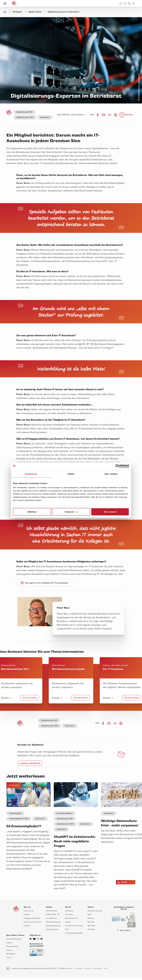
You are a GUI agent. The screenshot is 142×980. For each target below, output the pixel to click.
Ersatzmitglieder (15, 813)
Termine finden (30, 698)
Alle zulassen (110, 512)
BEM (89, 915)
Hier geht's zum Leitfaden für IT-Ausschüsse (44, 583)
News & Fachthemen (14, 939)
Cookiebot (79, 969)
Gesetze (9, 950)
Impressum (88, 969)
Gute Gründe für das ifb (32, 922)
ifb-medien (69, 915)
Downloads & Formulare (74, 926)
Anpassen (71, 512)
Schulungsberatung (53, 926)
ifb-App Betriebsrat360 (74, 933)
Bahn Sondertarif (71, 918)
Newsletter (69, 911)
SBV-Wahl (91, 926)
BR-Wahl (91, 922)
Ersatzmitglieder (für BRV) (19, 819)
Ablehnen (32, 512)
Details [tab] (71, 474)
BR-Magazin (17, 12)
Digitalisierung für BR (24, 112)
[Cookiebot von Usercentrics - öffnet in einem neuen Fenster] (117, 466)
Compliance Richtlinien (32, 918)
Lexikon (9, 943)
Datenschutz (45, 117)
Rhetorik (91, 918)
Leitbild (26, 915)
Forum (9, 958)
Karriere (27, 926)
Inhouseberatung (52, 929)
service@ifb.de (51, 918)
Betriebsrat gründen (95, 911)
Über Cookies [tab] (111, 474)
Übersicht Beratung (53, 922)
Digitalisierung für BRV (25, 117)
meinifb (68, 922)
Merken (129, 115)
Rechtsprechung (12, 946)
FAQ (67, 929)
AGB (105, 969)
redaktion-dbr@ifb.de (30, 763)
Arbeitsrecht (61, 829)
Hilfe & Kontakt (52, 911)
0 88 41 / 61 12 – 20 (53, 915)
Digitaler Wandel (35, 12)
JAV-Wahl (91, 929)
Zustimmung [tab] (31, 474)
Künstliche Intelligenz (65, 813)
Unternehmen (29, 911)
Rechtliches (98, 969)
